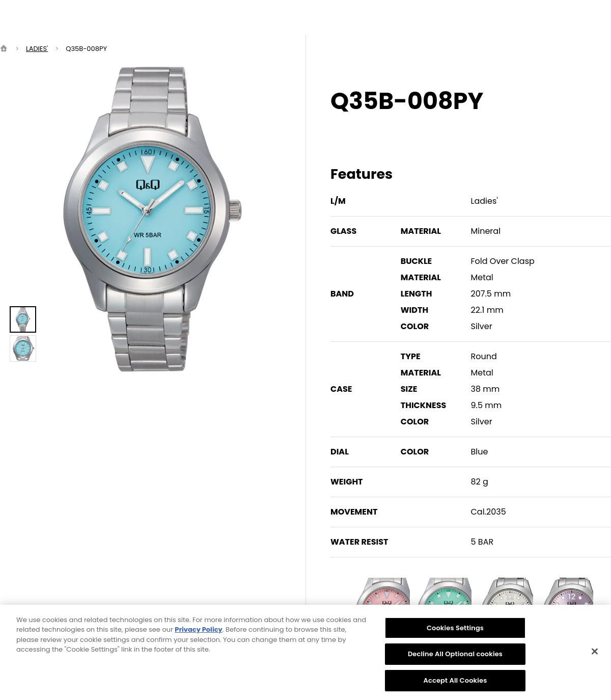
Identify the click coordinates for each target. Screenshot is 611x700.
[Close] (595, 655)
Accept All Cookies (455, 684)
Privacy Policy (198, 634)
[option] (153, 219)
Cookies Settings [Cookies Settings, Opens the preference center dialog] (455, 632)
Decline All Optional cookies (455, 658)
